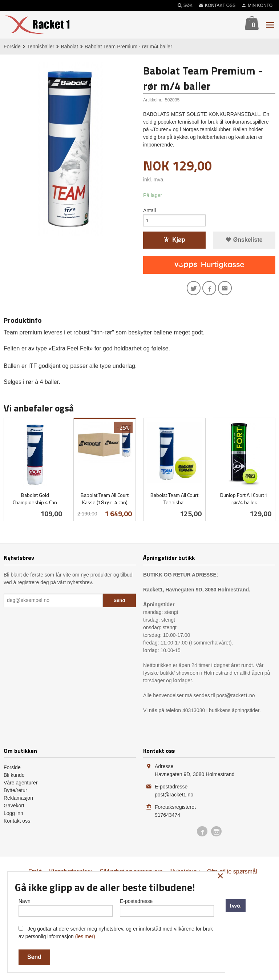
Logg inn (13, 818)
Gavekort (14, 811)
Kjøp (174, 243)
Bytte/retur (15, 795)
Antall (149, 211)
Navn (66, 906)
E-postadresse (167, 906)
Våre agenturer (21, 788)
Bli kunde (14, 780)
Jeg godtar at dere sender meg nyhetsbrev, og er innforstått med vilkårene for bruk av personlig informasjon (116, 933)
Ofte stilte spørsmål (232, 877)
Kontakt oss (17, 826)
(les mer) (85, 936)
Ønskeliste (244, 243)
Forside (12, 47)
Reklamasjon (18, 803)
